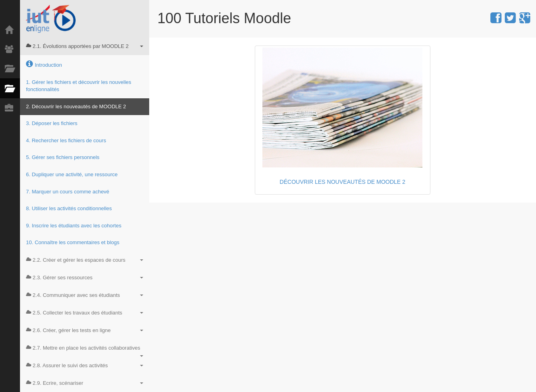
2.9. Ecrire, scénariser (85, 383)
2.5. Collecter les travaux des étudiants (85, 313)
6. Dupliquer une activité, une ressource (72, 174)
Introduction (44, 64)
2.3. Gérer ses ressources (85, 278)
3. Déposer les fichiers (52, 123)
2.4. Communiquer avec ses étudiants (85, 295)
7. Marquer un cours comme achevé (68, 192)
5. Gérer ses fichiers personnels (63, 157)
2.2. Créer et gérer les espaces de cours (85, 260)
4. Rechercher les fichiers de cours (66, 140)
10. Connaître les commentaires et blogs (73, 242)
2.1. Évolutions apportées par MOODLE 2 (85, 46)
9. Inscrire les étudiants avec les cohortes (74, 226)
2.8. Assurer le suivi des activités (85, 365)
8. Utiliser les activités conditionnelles (69, 208)
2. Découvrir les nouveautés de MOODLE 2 (76, 106)
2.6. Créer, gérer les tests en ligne (85, 330)
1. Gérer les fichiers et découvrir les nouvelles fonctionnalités (79, 86)
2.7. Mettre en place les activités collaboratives (85, 351)
